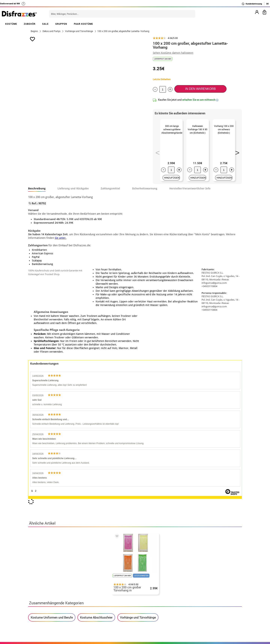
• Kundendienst (39, 597)
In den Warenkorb (200, 89)
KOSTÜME (11, 24)
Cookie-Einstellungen (45, 606)
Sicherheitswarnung (145, 193)
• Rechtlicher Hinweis (43, 593)
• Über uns (36, 584)
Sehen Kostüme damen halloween (173, 53)
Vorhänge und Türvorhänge (138, 471)
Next (236, 154)
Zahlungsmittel (110, 193)
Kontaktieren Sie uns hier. (120, 588)
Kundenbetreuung (252, 4)
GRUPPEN (61, 24)
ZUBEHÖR (30, 24)
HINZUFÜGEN (172, 182)
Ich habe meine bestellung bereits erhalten (208, 593)
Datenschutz (73, 593)
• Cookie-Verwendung (43, 602)
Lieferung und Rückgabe (73, 193)
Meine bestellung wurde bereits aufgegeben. (209, 588)
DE (267, 4)
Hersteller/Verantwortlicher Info (190, 193)
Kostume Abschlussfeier (96, 471)
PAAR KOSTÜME (83, 24)
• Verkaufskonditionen (44, 588)
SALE (45, 24)
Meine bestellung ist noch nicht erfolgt (205, 584)
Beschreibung (37, 193)
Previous (156, 154)
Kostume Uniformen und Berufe (52, 471)
